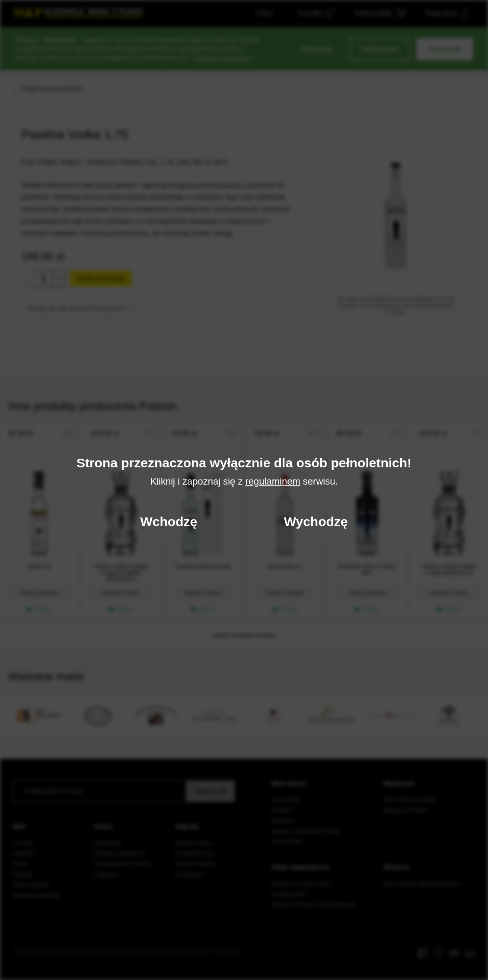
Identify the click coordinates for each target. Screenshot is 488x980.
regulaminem (273, 481)
